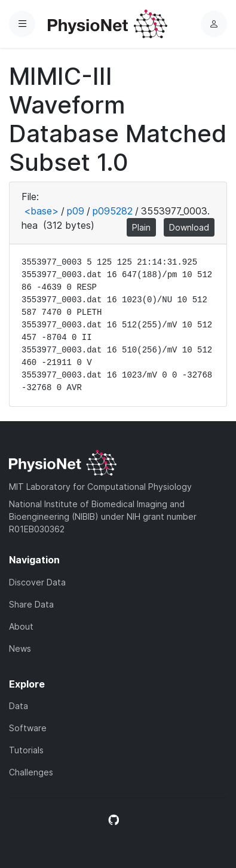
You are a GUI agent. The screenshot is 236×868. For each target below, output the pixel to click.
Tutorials (26, 750)
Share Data (31, 604)
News (20, 648)
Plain (141, 227)
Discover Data (37, 582)
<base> (41, 211)
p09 (76, 211)
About (21, 626)
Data (19, 706)
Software (28, 728)
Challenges (31, 772)
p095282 (113, 211)
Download (189, 227)
